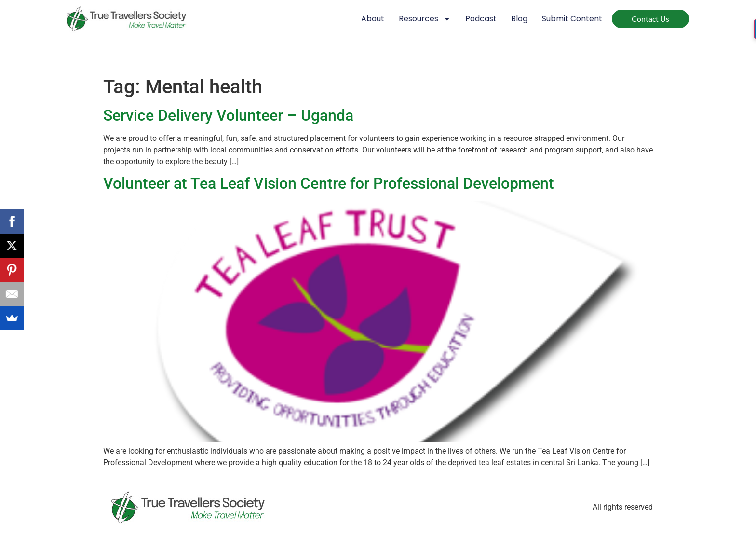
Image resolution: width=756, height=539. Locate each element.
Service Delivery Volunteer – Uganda (228, 115)
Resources (425, 19)
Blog (519, 19)
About (373, 19)
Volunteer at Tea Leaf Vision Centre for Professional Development (329, 183)
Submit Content (572, 19)
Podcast (481, 19)
